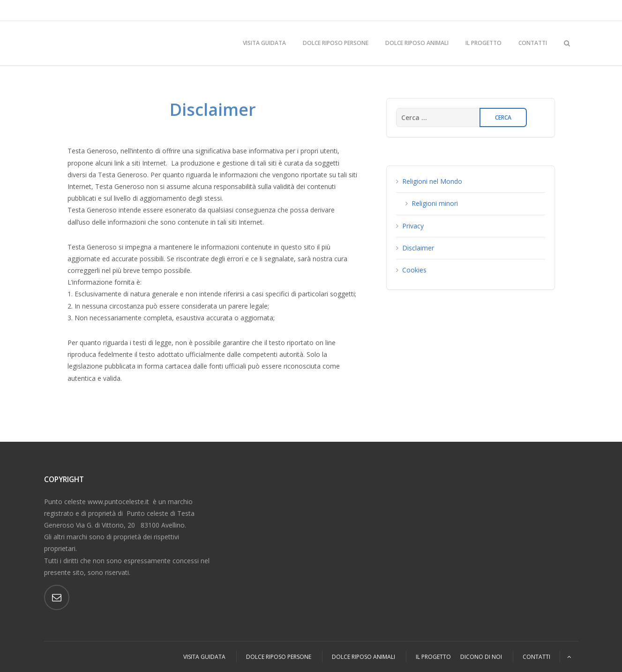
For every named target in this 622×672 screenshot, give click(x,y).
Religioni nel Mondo (432, 181)
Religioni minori (435, 203)
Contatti (533, 43)
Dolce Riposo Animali (417, 43)
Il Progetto (483, 43)
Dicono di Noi (481, 657)
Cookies (414, 270)
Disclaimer (418, 248)
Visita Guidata (264, 43)
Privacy (413, 226)
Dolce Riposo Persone (336, 43)
